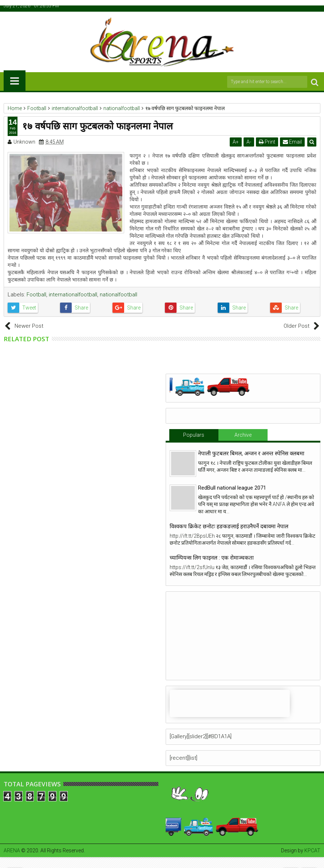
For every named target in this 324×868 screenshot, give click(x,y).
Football (36, 295)
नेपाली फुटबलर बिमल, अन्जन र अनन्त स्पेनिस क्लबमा (251, 454)
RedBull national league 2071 (232, 488)
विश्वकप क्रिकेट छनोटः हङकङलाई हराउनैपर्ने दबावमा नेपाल (229, 526)
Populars (194, 435)
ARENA (12, 851)
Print (267, 142)
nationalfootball (118, 295)
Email (292, 142)
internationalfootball (73, 295)
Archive (243, 435)
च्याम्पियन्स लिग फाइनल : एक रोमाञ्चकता (212, 558)
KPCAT (312, 851)
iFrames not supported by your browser (230, 703)
